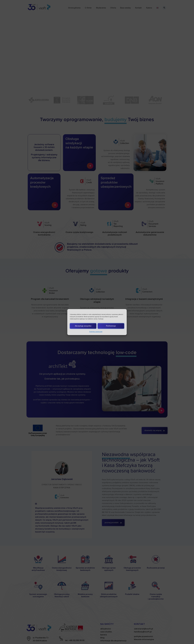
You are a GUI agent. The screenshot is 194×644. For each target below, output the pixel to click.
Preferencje (111, 326)
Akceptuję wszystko (83, 326)
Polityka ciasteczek (96, 332)
